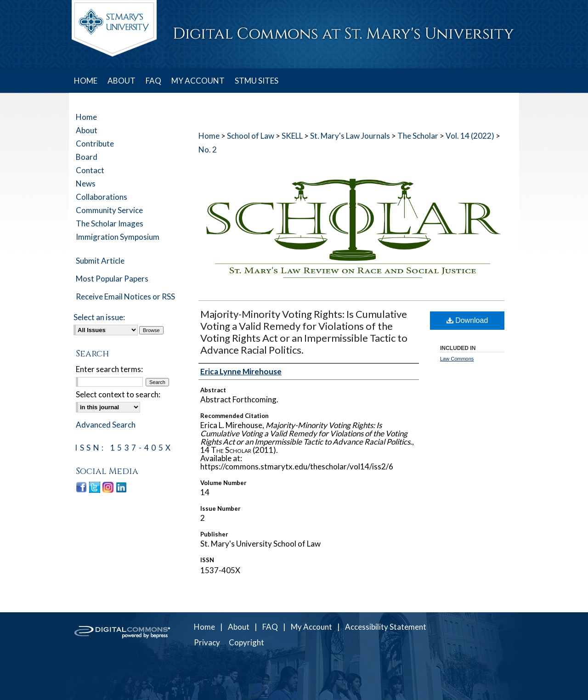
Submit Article (100, 261)
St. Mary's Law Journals (350, 136)
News (86, 183)
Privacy (207, 642)
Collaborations (102, 197)
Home (209, 136)
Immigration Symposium (118, 237)
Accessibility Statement (386, 627)
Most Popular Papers (112, 279)
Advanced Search (106, 425)
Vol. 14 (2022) (470, 136)
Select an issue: (99, 317)
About (87, 130)
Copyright (246, 642)
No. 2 (208, 150)
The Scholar (418, 136)
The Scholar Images (110, 223)
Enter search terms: (109, 369)
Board (87, 157)
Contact (90, 170)
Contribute (95, 144)
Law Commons (457, 359)
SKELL (292, 136)
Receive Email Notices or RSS (125, 296)
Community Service (109, 210)
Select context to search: (118, 394)
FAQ (270, 627)
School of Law (251, 136)
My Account (311, 627)
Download (467, 320)
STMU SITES (257, 81)
